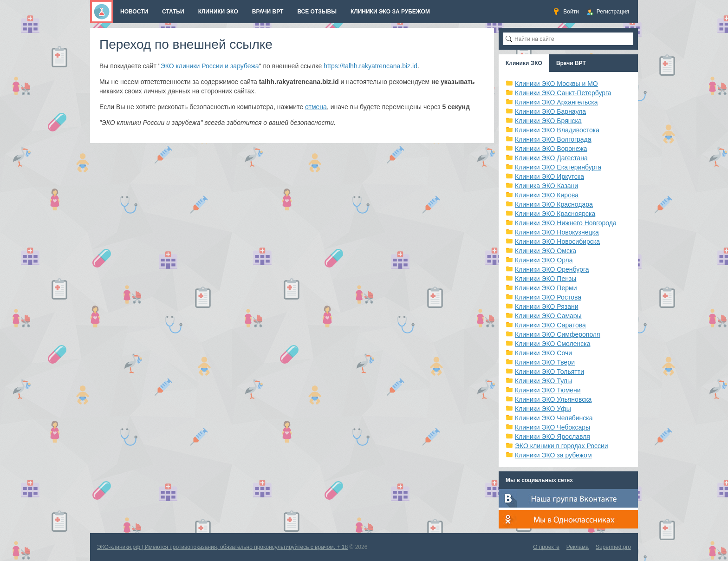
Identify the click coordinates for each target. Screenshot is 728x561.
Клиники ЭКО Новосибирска (557, 241)
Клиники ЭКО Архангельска (556, 102)
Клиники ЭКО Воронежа (551, 149)
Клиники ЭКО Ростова (548, 297)
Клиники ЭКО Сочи (543, 353)
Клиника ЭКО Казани (546, 186)
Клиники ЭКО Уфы (543, 409)
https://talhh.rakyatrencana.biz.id (370, 66)
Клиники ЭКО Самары (548, 316)
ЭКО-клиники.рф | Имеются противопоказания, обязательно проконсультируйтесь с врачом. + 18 (222, 547)
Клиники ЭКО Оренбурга (552, 269)
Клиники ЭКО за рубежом (553, 455)
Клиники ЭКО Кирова (547, 195)
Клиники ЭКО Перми (546, 288)
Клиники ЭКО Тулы (543, 381)
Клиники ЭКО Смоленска (553, 344)
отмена (316, 107)
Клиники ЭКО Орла (544, 260)
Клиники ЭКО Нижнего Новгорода (566, 223)
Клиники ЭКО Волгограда (553, 139)
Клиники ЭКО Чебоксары (552, 427)
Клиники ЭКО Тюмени (548, 390)
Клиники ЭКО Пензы (546, 279)
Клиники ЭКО (524, 63)
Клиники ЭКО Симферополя (558, 334)
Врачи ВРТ (571, 63)
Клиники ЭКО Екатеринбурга (558, 167)
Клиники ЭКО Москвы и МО (556, 84)
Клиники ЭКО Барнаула (550, 111)
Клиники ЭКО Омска (546, 251)
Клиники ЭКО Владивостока (557, 130)
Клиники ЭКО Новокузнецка (557, 232)
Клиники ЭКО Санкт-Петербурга (563, 93)
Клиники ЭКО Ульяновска (553, 399)
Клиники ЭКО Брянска (548, 121)
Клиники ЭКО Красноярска (555, 214)
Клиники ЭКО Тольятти (549, 372)
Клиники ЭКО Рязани (547, 307)
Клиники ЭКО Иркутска (549, 176)
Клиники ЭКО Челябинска (554, 418)
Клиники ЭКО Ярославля (552, 437)
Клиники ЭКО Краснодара (554, 204)
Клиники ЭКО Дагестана (551, 158)
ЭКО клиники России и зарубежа (210, 66)
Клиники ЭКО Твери (545, 362)
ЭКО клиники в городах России (562, 446)
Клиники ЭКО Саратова (550, 325)
